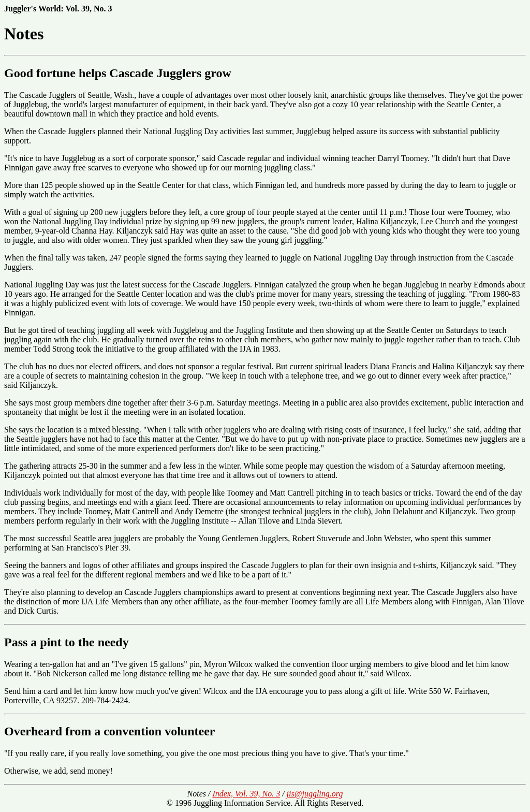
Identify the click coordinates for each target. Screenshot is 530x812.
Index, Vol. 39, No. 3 (246, 794)
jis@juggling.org (315, 794)
